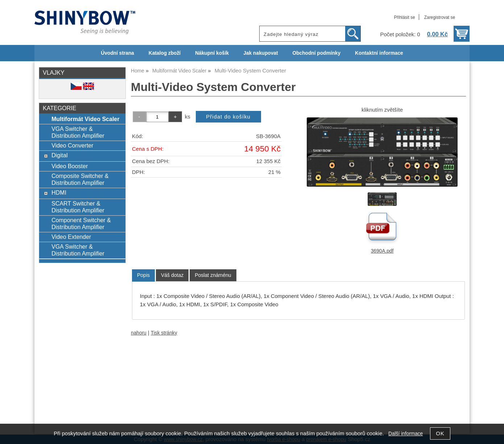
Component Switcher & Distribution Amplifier (81, 223)
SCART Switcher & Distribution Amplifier (78, 207)
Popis (143, 275)
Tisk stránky (164, 333)
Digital (60, 155)
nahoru (139, 333)
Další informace (406, 434)
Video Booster (70, 166)
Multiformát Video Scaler (86, 119)
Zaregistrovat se (440, 17)
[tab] (143, 275)
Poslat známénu (213, 275)
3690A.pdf (382, 251)
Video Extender (71, 237)
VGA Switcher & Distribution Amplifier (78, 132)
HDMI (59, 192)
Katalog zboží (165, 53)
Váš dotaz (172, 275)
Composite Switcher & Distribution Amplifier (80, 179)
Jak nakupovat (261, 53)
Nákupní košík (212, 53)
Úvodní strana (117, 53)
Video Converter (72, 145)
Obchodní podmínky (316, 53)
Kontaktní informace (379, 53)
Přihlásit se (404, 17)
